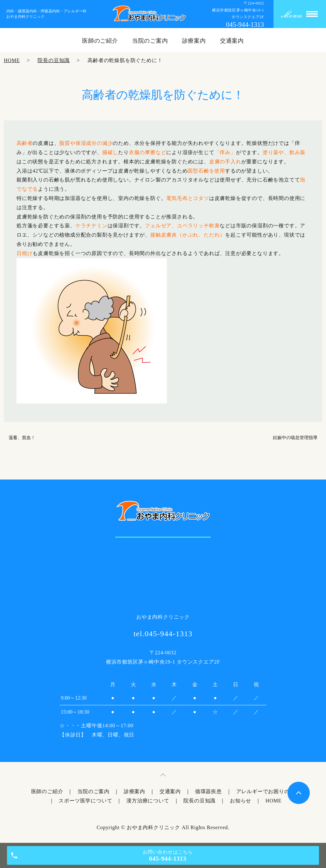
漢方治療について (148, 801)
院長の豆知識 (54, 60)
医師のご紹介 (100, 41)
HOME (12, 60)
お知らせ (241, 801)
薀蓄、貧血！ (22, 438)
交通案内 (232, 41)
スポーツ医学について (85, 801)
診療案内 (194, 41)
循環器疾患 (209, 791)
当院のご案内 (150, 41)
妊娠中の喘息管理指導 (295, 438)
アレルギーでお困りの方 (266, 791)
